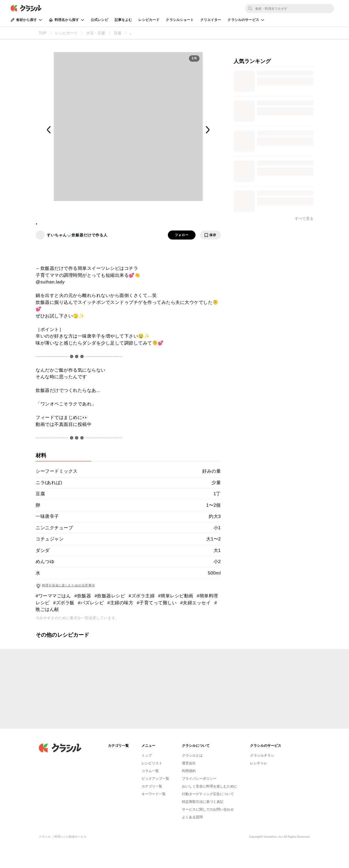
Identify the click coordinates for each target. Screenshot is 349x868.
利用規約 (189, 771)
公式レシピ (99, 20)
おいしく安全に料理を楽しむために (210, 786)
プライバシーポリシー (199, 779)
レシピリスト (152, 763)
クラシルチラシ (262, 755)
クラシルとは (192, 755)
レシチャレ (259, 763)
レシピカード (149, 20)
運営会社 (189, 763)
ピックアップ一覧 (155, 779)
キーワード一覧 (154, 794)
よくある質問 (192, 817)
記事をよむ (123, 20)
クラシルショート (180, 20)
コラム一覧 (150, 771)
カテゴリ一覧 (152, 786)
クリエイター (211, 20)
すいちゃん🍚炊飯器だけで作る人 (77, 235)
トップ (147, 755)
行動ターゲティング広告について (208, 794)
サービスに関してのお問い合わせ (208, 809)
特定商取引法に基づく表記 (203, 802)
